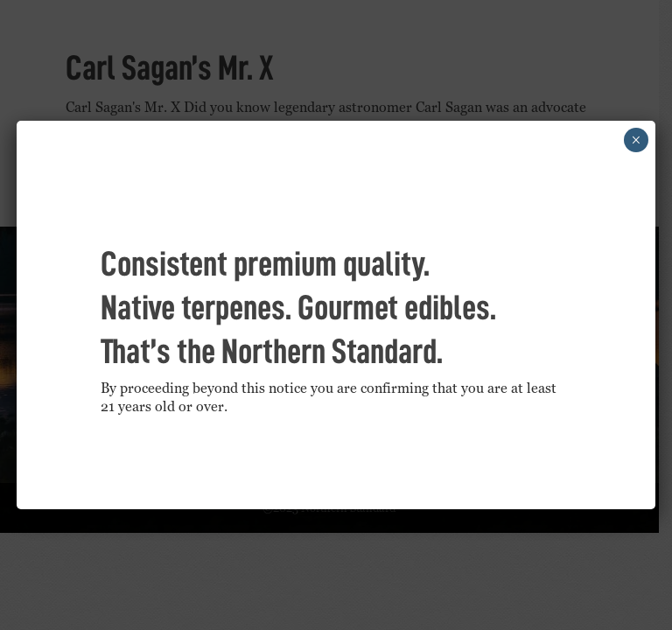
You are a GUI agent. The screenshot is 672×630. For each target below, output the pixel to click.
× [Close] (636, 140)
